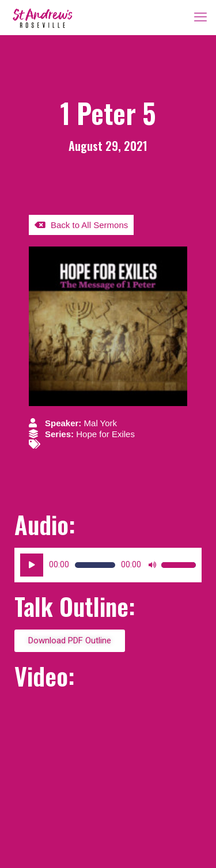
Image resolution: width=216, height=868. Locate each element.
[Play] (32, 565)
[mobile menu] (200, 17)
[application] (108, 565)
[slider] (95, 565)
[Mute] (152, 565)
